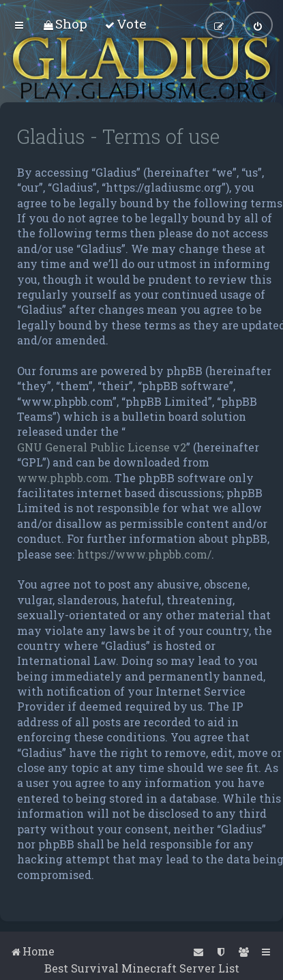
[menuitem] (65, 24)
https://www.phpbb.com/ (144, 554)
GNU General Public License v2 (102, 447)
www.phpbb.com (63, 478)
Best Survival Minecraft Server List (142, 968)
